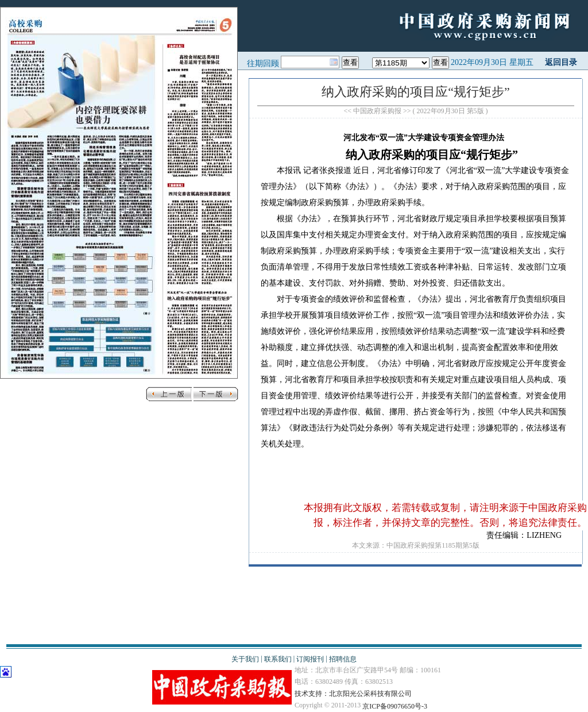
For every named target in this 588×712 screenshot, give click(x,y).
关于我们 (245, 659)
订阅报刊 (310, 659)
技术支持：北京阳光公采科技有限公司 (353, 694)
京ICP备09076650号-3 (395, 706)
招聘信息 (343, 659)
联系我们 (278, 659)
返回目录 (561, 62)
